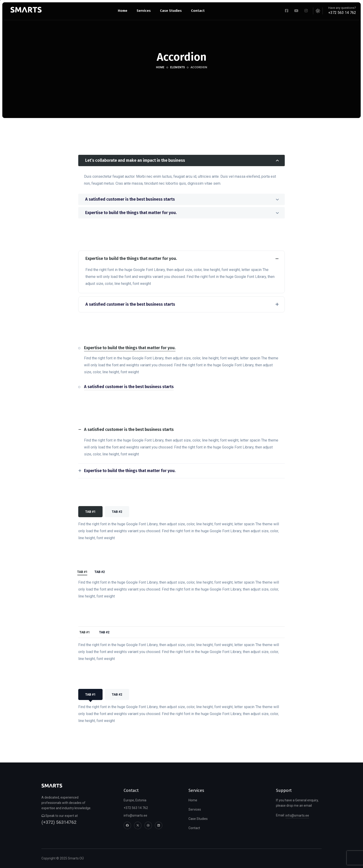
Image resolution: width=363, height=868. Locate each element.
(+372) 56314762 (59, 822)
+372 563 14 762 (342, 13)
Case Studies (198, 819)
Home (160, 67)
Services (195, 809)
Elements (178, 67)
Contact (194, 828)
